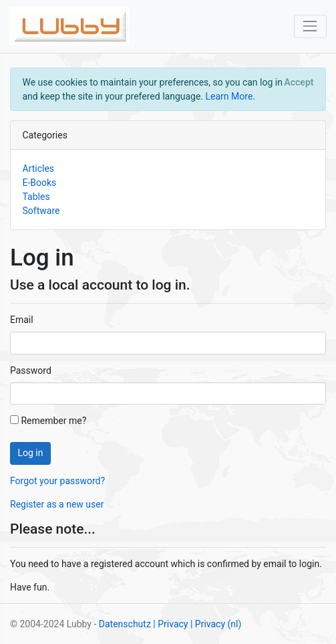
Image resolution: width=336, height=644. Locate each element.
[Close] (299, 82)
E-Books (40, 183)
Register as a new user (57, 504)
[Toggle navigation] (310, 26)
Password (31, 370)
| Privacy (170, 624)
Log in (31, 453)
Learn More (229, 96)
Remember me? (48, 421)
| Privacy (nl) (216, 624)
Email (22, 320)
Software (41, 211)
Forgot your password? (57, 481)
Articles (39, 169)
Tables (36, 197)
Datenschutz (125, 624)
